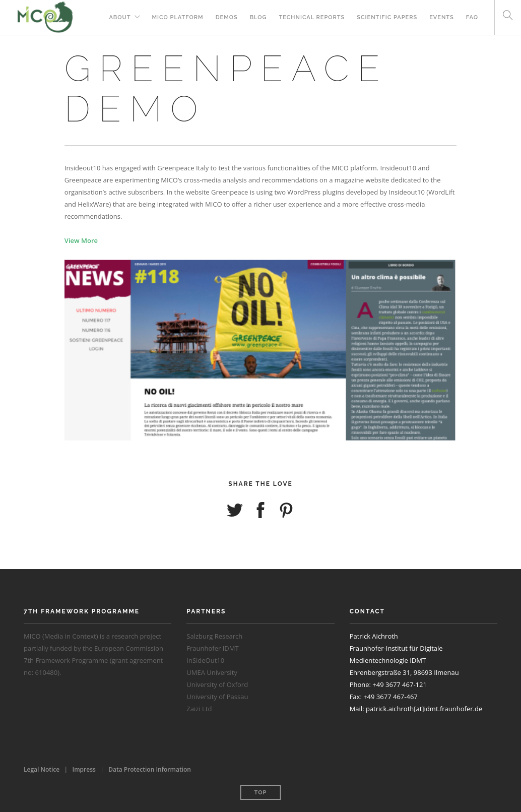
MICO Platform (178, 17)
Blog (258, 17)
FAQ (472, 17)
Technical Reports (312, 17)
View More (81, 240)
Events (442, 17)
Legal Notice (42, 769)
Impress (84, 769)
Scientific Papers (387, 17)
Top (261, 793)
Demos (227, 17)
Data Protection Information (150, 769)
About (120, 17)
